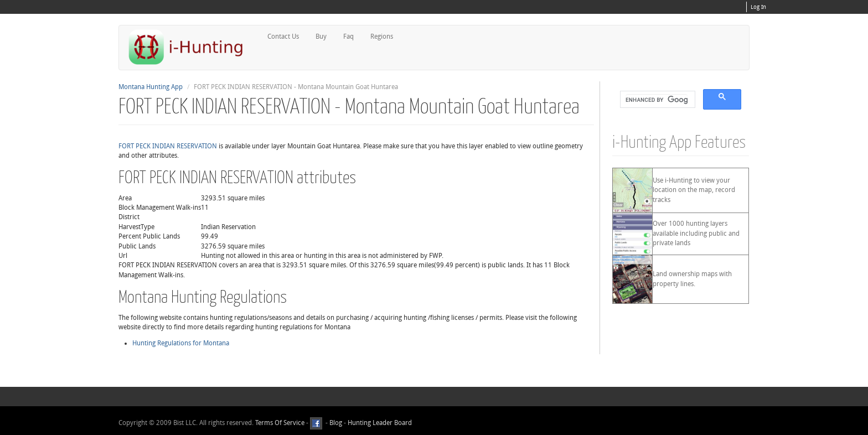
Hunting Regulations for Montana (181, 343)
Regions (382, 37)
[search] (657, 100)
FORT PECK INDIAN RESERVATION (168, 146)
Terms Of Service (280, 423)
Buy (321, 37)
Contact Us (283, 37)
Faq (348, 37)
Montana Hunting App (151, 87)
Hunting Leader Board (379, 423)
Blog (336, 423)
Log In (758, 7)
